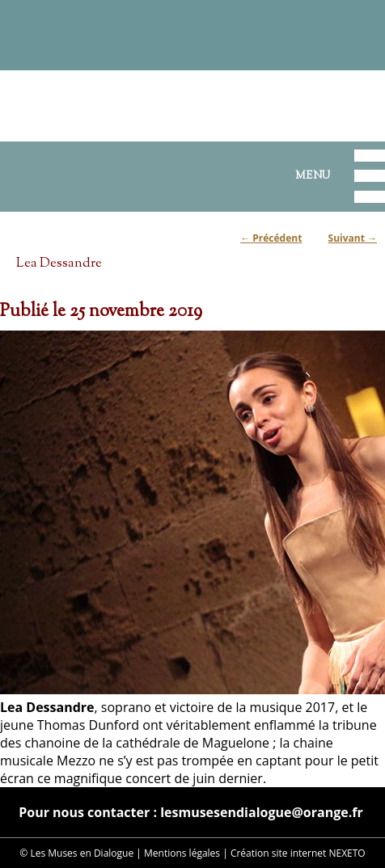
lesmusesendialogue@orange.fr (262, 812)
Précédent (271, 238)
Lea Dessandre (59, 263)
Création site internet (278, 853)
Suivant (353, 238)
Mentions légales (182, 853)
